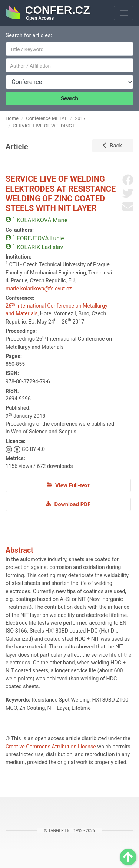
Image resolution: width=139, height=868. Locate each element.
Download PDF (68, 504)
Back (116, 146)
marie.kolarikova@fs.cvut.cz (39, 289)
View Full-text (68, 485)
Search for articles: (29, 35)
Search (69, 98)
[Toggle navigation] (124, 13)
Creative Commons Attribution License (51, 747)
